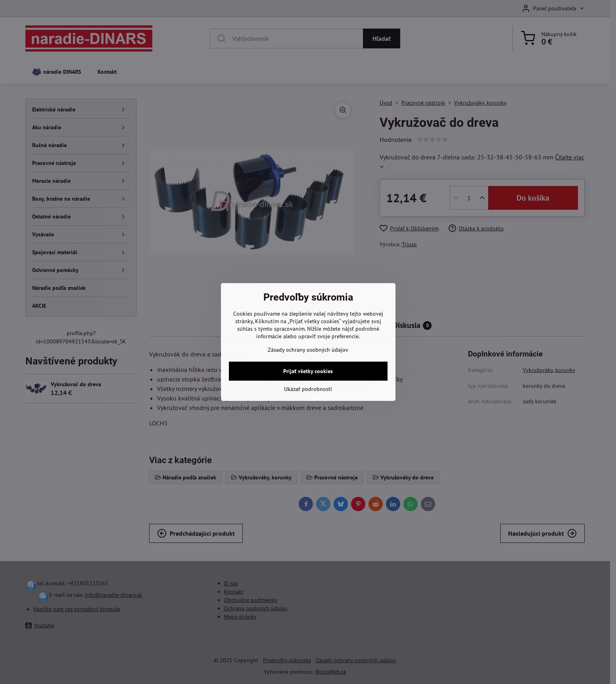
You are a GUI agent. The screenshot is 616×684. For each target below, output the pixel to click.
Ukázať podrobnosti (308, 389)
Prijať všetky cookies (308, 371)
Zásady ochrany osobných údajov (308, 350)
